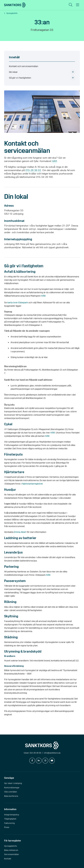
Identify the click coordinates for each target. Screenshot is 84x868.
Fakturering (9, 823)
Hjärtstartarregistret (32, 484)
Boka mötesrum (11, 850)
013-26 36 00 (35, 753)
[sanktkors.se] (15, 5)
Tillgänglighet (10, 819)
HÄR (54, 161)
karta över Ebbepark (17, 303)
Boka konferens (11, 796)
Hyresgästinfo (12, 13)
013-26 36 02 (33, 170)
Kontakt (8, 859)
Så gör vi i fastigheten (20, 78)
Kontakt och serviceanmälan (24, 66)
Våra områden (11, 792)
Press (7, 827)
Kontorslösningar (12, 788)
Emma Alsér (20, 532)
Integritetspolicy (12, 815)
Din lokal (13, 72)
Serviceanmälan (12, 854)
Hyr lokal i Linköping (13, 783)
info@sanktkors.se (52, 753)
